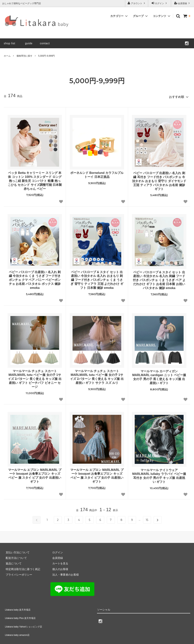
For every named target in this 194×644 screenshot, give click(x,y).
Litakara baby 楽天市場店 (19, 607)
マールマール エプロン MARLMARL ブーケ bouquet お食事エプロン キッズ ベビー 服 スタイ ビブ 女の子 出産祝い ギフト (35, 474)
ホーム (7, 56)
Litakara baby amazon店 (18, 623)
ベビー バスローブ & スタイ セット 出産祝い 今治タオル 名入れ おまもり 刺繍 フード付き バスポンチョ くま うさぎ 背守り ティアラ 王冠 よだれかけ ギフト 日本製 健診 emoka (97, 278)
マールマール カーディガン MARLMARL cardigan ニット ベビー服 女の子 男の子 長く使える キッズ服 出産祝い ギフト (159, 375)
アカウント (137, 3)
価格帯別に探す (24, 56)
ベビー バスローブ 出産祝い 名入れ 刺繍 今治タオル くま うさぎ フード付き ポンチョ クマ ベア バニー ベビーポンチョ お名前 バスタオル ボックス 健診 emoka (35, 278)
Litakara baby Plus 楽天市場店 (22, 612)
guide (30, 43)
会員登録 (183, 3)
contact (45, 43)
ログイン (160, 3)
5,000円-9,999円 (46, 56)
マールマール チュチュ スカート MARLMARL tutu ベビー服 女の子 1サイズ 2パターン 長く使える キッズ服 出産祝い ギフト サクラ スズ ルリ (97, 375)
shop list (9, 43)
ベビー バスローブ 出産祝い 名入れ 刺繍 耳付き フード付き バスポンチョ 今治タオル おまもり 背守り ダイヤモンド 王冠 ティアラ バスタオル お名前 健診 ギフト (159, 179)
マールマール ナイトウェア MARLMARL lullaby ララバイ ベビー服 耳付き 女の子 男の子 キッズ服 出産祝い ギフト (159, 474)
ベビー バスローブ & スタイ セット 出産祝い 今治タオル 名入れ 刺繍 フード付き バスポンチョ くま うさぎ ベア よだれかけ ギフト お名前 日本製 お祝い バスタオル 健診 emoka (159, 278)
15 (147, 518)
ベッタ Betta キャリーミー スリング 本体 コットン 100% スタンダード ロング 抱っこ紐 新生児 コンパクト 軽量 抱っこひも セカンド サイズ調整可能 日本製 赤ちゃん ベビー (35, 179)
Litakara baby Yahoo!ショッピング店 (25, 618)
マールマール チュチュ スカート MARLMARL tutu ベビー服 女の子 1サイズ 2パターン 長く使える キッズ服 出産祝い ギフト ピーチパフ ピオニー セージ (35, 377)
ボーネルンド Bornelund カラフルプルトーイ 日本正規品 (97, 173)
